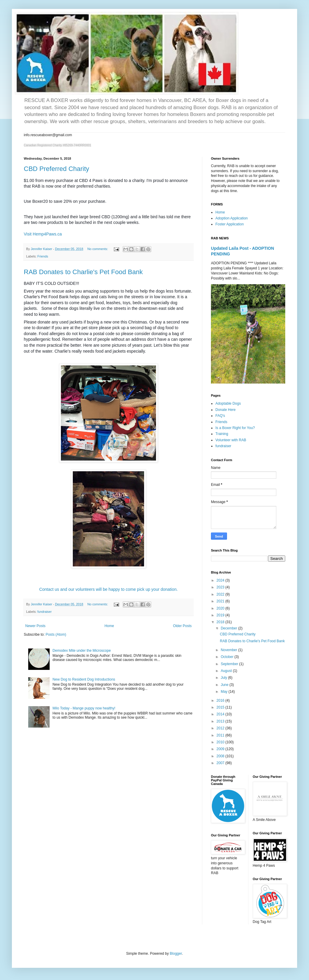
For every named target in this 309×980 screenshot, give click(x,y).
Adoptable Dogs (228, 403)
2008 (221, 756)
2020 (221, 608)
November (230, 650)
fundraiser (45, 612)
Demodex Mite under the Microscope (82, 651)
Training (222, 434)
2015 (221, 707)
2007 (221, 763)
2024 (221, 580)
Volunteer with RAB (231, 440)
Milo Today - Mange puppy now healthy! (84, 708)
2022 (221, 594)
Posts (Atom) (56, 635)
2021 (221, 601)
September (230, 664)
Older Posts (182, 626)
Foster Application (230, 224)
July (224, 678)
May (225, 692)
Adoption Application (232, 218)
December (230, 628)
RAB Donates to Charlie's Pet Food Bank (83, 272)
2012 (221, 728)
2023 (221, 587)
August (227, 671)
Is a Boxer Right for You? (235, 428)
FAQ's (220, 416)
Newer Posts (35, 626)
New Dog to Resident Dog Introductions (84, 679)
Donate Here (226, 410)
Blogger (176, 954)
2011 (221, 735)
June (225, 685)
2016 (221, 701)
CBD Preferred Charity (56, 169)
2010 (221, 742)
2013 (221, 721)
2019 (221, 615)
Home (109, 626)
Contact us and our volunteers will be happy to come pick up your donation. (108, 589)
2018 (221, 622)
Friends (43, 256)
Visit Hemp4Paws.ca (43, 234)
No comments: (98, 249)
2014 (221, 714)
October (228, 657)
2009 (221, 749)
